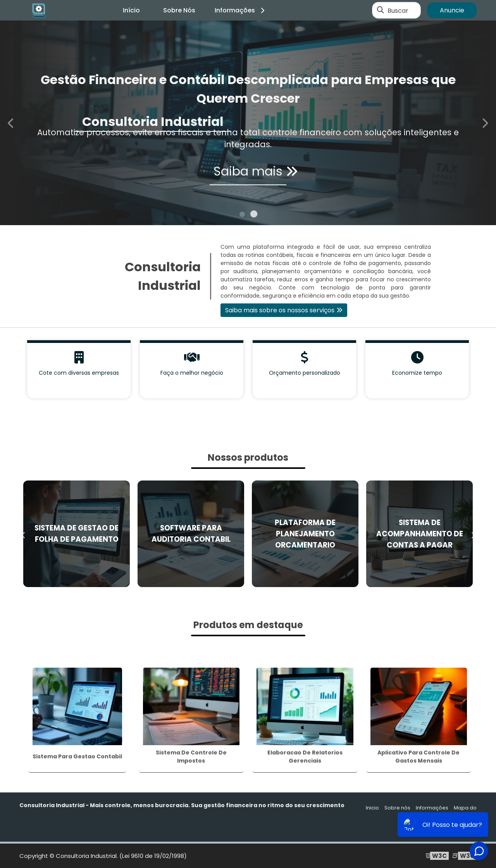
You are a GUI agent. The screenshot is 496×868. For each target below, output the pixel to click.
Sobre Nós (179, 10)
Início (131, 10)
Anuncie (452, 10)
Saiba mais (248, 173)
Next (485, 123)
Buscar (398, 10)
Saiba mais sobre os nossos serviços (280, 310)
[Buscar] (381, 10)
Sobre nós (397, 808)
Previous (11, 123)
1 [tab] (242, 215)
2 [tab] (254, 215)
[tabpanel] (248, 123)
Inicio (372, 808)
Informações (241, 10)
